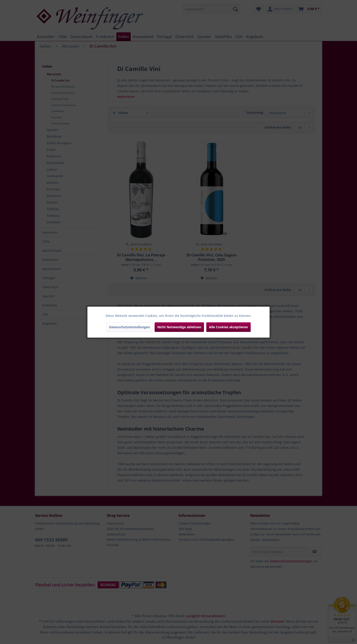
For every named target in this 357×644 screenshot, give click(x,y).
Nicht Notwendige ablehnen (179, 327)
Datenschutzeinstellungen (129, 327)
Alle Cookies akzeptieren (228, 327)
